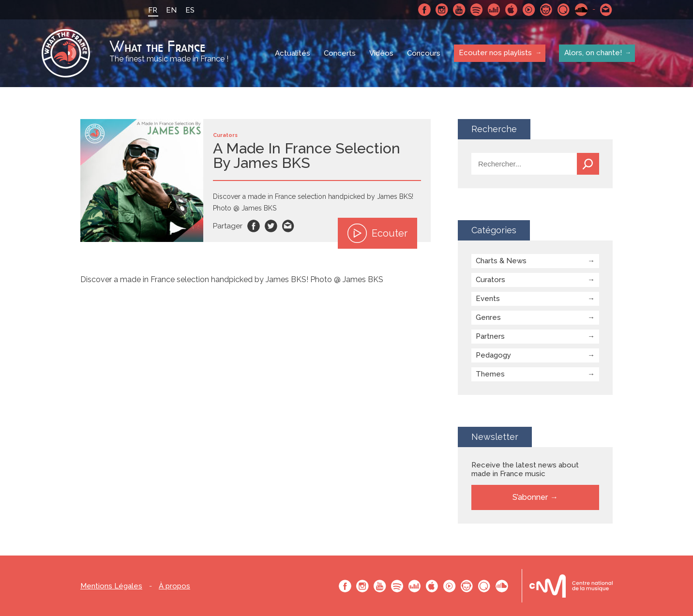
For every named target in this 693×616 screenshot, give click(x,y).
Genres (488, 317)
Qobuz (564, 10)
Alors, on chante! (593, 53)
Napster (546, 10)
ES (190, 10)
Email (288, 226)
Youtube (459, 10)
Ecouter (377, 233)
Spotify (477, 10)
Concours (424, 53)
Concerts (340, 53)
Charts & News (501, 261)
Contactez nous (606, 10)
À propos (174, 586)
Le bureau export (571, 586)
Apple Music (512, 10)
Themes (490, 374)
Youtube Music (529, 10)
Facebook (424, 10)
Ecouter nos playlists (495, 53)
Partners (490, 336)
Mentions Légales (111, 586)
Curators (490, 280)
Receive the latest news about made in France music (525, 469)
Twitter (271, 226)
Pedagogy (493, 355)
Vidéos (381, 53)
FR (153, 10)
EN (171, 10)
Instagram (442, 10)
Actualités (293, 53)
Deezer (494, 10)
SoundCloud (581, 10)
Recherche (588, 164)
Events (488, 299)
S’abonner (530, 497)
